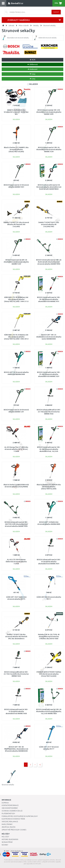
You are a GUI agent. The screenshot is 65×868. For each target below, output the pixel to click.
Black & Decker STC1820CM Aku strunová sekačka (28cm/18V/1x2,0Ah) (49, 487)
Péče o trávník (24, 26)
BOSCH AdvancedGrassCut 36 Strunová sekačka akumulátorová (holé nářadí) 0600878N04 (49, 187)
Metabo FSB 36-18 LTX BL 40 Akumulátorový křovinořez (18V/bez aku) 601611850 (49, 637)
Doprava (5, 803)
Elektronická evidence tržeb (13, 819)
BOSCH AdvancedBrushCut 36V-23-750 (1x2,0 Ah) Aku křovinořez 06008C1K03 (16, 674)
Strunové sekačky (49, 26)
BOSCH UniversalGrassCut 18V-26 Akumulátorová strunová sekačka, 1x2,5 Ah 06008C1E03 (49, 711)
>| (40, 765)
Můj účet (5, 837)
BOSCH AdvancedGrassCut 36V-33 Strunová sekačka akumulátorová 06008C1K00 (16, 711)
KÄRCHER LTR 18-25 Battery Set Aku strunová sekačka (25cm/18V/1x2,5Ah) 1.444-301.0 (16, 337)
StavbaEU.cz (19, 851)
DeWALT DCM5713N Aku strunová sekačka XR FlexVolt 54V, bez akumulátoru (16, 637)
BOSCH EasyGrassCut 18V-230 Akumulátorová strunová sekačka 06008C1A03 (49, 112)
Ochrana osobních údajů (12, 811)
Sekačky (36, 26)
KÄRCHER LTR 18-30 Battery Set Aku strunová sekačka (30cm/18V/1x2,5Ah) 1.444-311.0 (16, 299)
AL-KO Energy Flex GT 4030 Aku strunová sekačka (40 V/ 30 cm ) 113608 (16, 449)
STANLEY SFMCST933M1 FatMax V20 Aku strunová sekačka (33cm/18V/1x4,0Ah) (49, 674)
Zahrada (11, 26)
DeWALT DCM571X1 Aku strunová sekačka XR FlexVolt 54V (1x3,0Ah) (16, 224)
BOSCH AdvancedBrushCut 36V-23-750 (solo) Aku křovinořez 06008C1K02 (49, 412)
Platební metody (8, 814)
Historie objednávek (10, 839)
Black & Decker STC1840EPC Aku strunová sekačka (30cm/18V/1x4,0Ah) (16, 150)
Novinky (5, 845)
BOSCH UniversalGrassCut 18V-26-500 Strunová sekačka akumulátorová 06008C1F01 (49, 299)
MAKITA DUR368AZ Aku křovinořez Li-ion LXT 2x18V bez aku (16, 112)
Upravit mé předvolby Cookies (14, 830)
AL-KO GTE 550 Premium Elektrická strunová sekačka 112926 (16, 562)
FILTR (32, 60)
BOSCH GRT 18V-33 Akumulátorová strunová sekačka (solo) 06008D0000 (49, 337)
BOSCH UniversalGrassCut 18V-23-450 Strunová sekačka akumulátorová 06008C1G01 (49, 374)
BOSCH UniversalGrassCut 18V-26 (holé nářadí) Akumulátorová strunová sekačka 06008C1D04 (49, 262)
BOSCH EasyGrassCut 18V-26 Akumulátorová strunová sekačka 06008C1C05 (16, 262)
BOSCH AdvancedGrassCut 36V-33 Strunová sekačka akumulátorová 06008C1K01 (49, 562)
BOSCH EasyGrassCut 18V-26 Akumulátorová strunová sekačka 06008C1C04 (49, 150)
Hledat (56, 12)
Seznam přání (7, 842)
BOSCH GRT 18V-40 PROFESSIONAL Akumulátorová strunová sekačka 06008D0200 (16, 749)
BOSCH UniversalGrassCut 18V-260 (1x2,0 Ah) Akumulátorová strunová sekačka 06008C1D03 (16, 524)
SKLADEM (33, 84)
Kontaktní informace (10, 805)
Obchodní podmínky (10, 808)
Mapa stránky (7, 824)
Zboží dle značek (9, 827)
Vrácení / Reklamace (10, 822)
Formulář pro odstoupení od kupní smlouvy (20, 816)
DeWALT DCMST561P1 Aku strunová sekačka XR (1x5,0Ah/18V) (49, 224)
